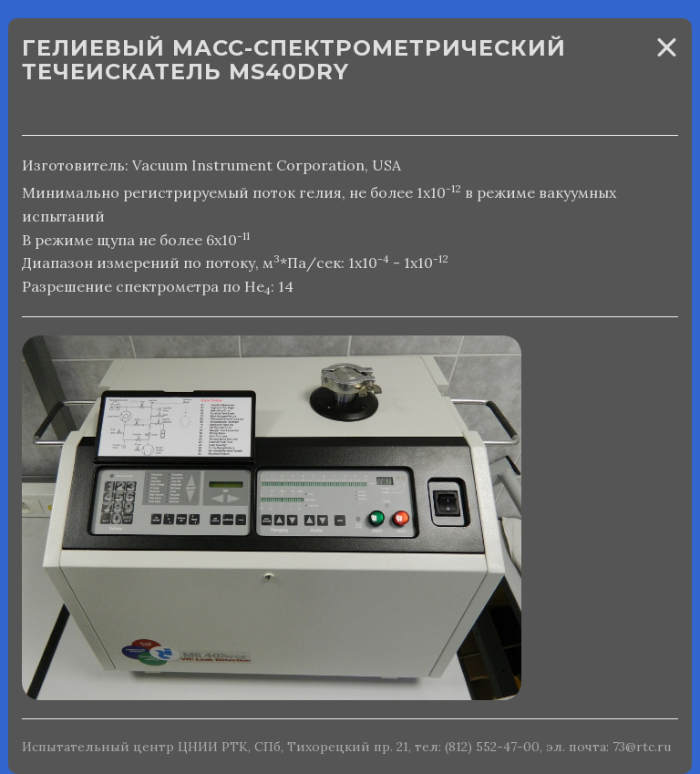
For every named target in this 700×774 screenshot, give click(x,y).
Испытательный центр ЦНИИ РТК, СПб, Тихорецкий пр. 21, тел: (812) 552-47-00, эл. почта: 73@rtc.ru (346, 747)
